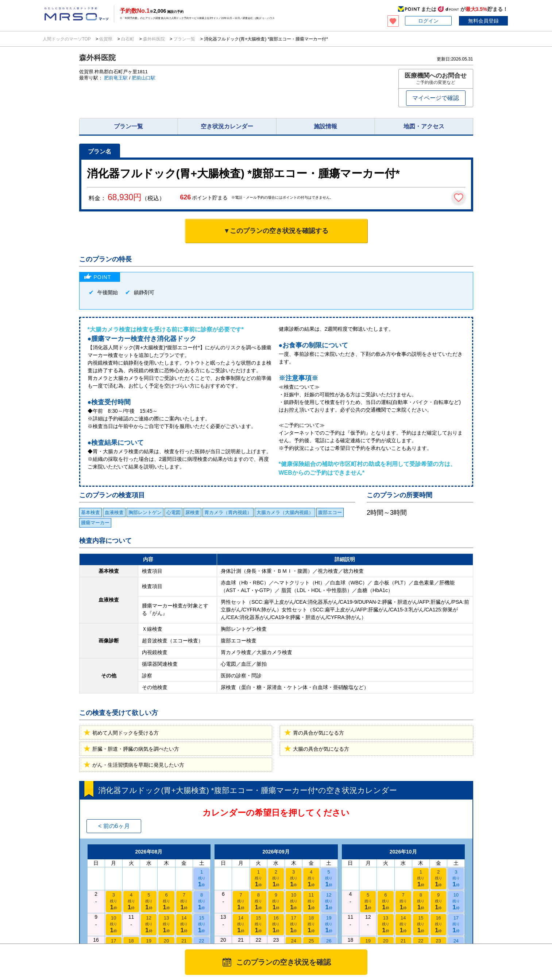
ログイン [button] (428, 21)
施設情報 (325, 126)
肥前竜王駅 (116, 78)
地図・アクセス (424, 126)
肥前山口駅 (144, 78)
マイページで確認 (436, 98)
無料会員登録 (483, 21)
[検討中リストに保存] (459, 198)
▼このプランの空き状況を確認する (276, 231)
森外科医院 (154, 39)
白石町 (128, 39)
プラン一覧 (184, 39)
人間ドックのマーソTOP (67, 39)
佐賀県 (106, 39)
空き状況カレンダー (227, 126)
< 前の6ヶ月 (114, 826)
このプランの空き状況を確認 (283, 962)
